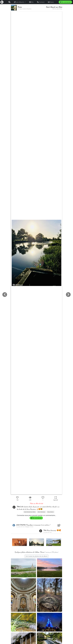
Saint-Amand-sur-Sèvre (30, 512)
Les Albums (19, 2)
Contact (41, 2)
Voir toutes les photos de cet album (36, 556)
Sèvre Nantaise (41, 512)
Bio (31, 2)
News (51, 2)
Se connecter (65, 2)
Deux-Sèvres (51, 512)
